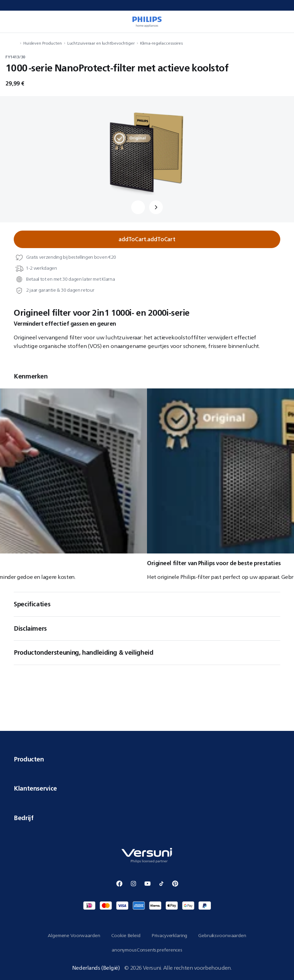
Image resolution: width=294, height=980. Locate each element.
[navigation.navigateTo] (16, 43)
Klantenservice (147, 788)
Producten (147, 759)
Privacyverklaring (169, 935)
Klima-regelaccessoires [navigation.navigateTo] (161, 43)
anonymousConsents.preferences (147, 950)
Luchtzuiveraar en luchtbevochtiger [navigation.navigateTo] (101, 43)
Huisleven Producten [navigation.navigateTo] (43, 43)
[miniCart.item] (282, 22)
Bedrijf (147, 818)
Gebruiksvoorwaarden (222, 935)
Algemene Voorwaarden (74, 935)
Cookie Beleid (126, 935)
